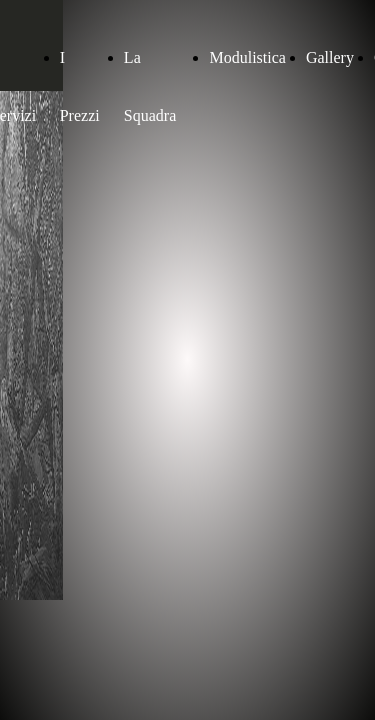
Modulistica (247, 57)
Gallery (330, 57)
